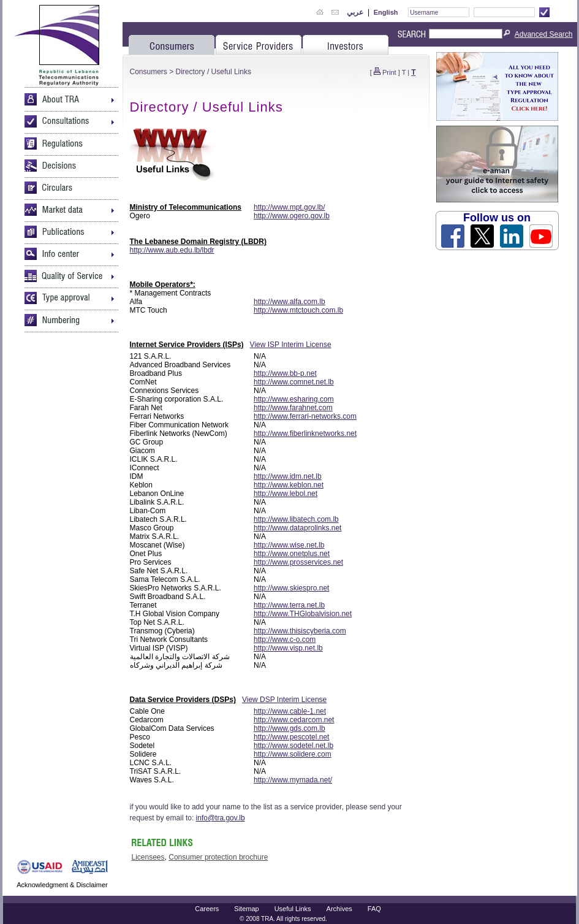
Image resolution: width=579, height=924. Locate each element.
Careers (207, 909)
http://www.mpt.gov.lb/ (289, 207)
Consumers (149, 72)
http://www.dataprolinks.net (297, 528)
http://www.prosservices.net (298, 562)
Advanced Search (544, 34)
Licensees (148, 857)
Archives (339, 909)
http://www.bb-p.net (285, 373)
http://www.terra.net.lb (289, 605)
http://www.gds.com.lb (289, 728)
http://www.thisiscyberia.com (300, 631)
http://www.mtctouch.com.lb (298, 310)
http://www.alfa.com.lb (289, 302)
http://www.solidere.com (293, 754)
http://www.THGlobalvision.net (303, 614)
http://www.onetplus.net (292, 554)
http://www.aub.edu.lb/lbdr (172, 250)
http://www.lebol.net (286, 494)
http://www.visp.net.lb (288, 648)
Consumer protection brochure (218, 857)
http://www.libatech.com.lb (296, 519)
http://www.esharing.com (294, 399)
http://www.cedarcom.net (294, 720)
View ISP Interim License (291, 345)
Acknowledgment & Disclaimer (62, 885)
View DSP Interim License (284, 700)
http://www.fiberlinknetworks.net (305, 433)
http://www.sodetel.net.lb (293, 746)
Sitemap (246, 909)
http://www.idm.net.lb (288, 476)
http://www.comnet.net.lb (294, 382)
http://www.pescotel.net (291, 737)
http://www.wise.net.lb (289, 545)
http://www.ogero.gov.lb (292, 216)
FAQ (374, 909)
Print (389, 72)
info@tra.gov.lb (221, 818)
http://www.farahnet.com (293, 408)
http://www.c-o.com (285, 640)
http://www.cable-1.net (290, 711)
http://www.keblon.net (289, 485)
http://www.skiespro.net (291, 588)
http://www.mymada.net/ (293, 780)
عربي (355, 12)
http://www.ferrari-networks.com (305, 416)
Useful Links (293, 909)
